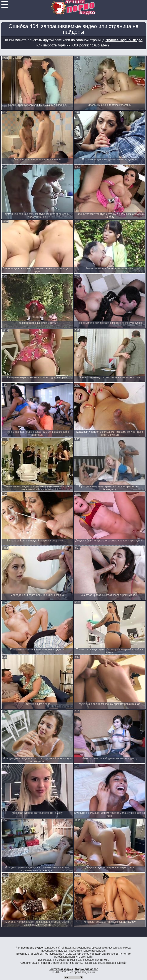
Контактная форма (61, 969)
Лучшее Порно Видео (124, 40)
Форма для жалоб (87, 969)
